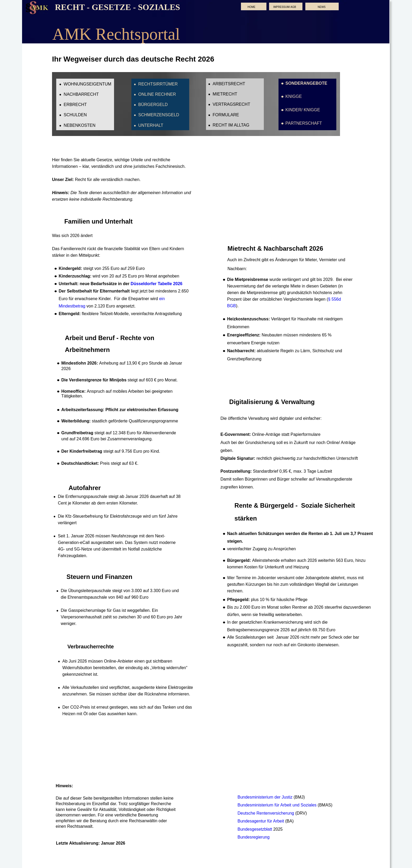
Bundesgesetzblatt (255, 829)
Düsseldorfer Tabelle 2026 (156, 284)
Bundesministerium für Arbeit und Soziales (278, 805)
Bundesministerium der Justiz (266, 797)
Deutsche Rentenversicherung (266, 813)
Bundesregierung (254, 837)
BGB (231, 306)
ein (163, 299)
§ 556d (335, 299)
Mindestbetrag (72, 306)
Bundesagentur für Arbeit (261, 821)
